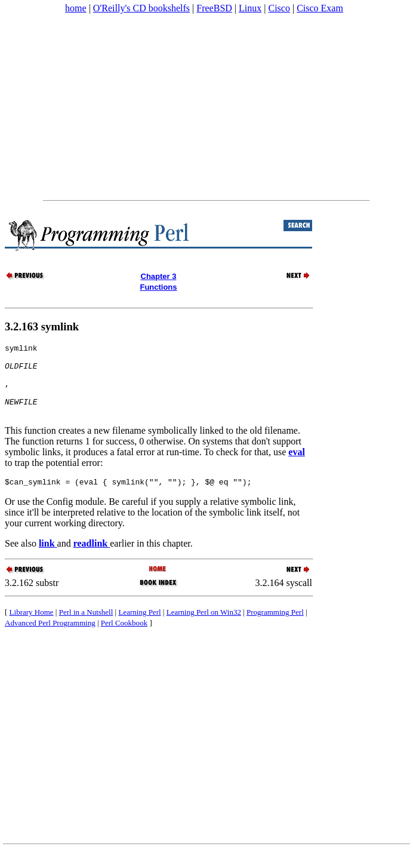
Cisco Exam (320, 8)
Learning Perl (139, 628)
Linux (250, 8)
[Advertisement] (206, 107)
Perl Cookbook (124, 639)
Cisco (279, 8)
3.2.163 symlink (42, 326)
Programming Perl (275, 628)
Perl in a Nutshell (86, 628)
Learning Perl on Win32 (204, 628)
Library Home (32, 628)
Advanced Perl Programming (50, 639)
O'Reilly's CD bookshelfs (141, 8)
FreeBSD (214, 8)
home (76, 8)
